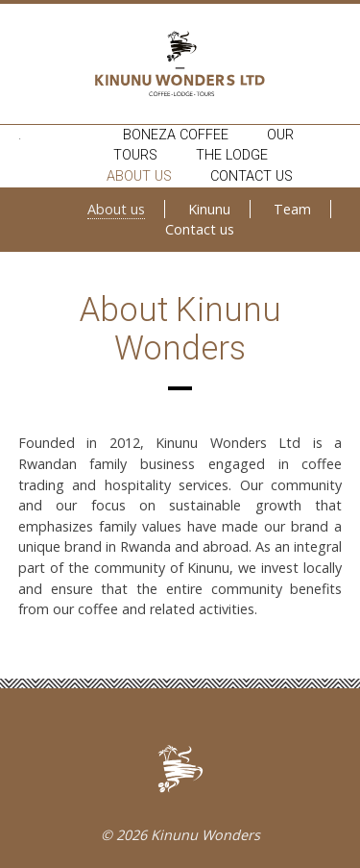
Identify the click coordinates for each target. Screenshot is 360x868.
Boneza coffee (176, 135)
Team (292, 209)
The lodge (232, 155)
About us (139, 176)
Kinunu (209, 209)
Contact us (252, 176)
